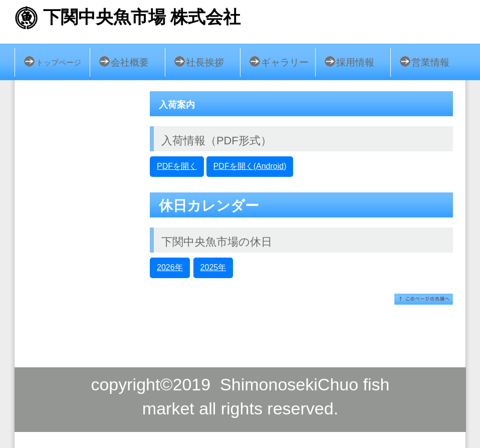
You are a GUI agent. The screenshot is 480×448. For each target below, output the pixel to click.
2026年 (170, 267)
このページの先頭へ (424, 299)
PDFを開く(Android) (250, 166)
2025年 (213, 267)
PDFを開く (177, 166)
